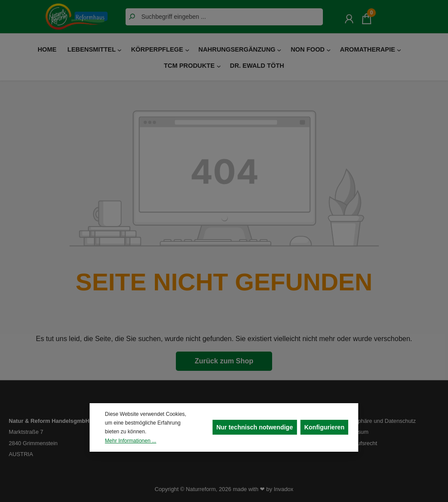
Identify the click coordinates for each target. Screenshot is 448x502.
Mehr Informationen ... (131, 441)
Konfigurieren (324, 427)
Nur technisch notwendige (254, 427)
